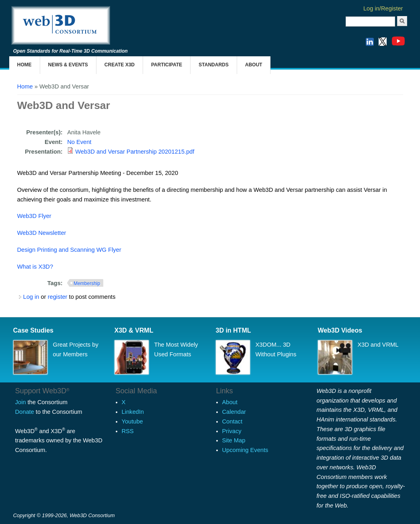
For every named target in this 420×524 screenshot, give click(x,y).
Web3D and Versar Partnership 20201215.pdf (135, 152)
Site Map (234, 440)
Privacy (232, 431)
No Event (79, 142)
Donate (25, 412)
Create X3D (120, 65)
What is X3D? (35, 267)
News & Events (68, 65)
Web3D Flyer (34, 216)
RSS (128, 431)
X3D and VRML (378, 345)
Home (25, 65)
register (58, 297)
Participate (167, 65)
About (254, 65)
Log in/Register (383, 8)
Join (21, 402)
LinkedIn (133, 412)
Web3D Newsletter (42, 233)
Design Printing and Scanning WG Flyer (70, 250)
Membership (87, 284)
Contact (233, 421)
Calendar (234, 412)
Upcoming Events (245, 450)
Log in (31, 297)
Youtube (132, 421)
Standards (213, 65)
